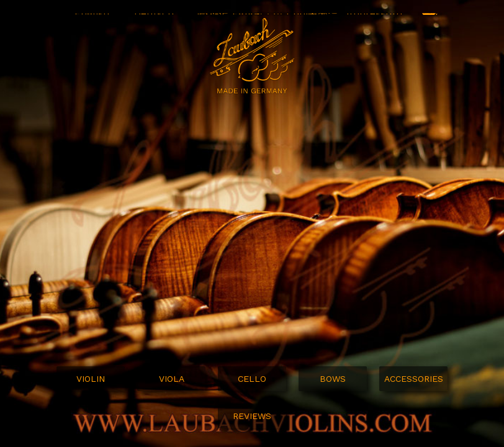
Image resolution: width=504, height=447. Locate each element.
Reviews (252, 416)
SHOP (430, 25)
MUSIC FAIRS (228, 25)
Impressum (374, 25)
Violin (91, 379)
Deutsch (154, 25)
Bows (333, 379)
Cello (252, 379)
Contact (305, 25)
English (92, 25)
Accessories (414, 379)
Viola (172, 379)
